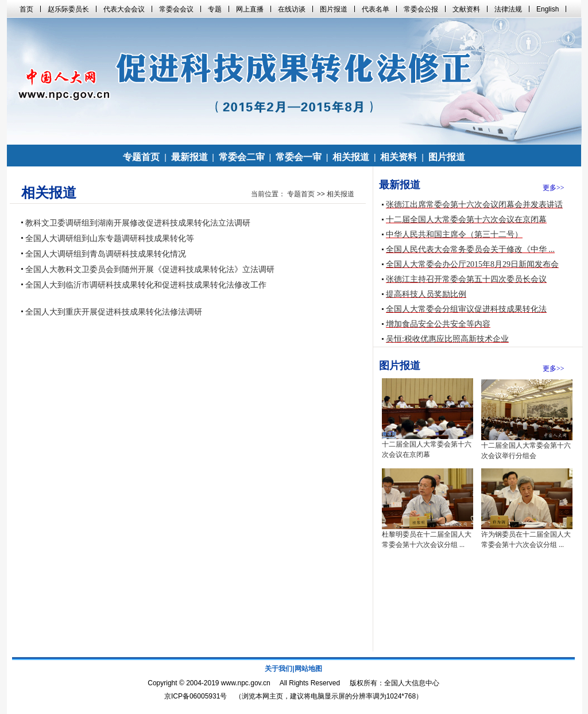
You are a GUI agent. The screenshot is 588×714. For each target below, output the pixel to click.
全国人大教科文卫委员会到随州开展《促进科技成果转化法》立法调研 (150, 269)
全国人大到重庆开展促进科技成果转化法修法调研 (114, 312)
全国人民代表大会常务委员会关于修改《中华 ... (470, 249)
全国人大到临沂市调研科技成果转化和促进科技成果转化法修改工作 (146, 285)
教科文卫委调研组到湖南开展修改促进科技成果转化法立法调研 (138, 223)
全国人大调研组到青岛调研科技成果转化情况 (106, 254)
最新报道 (189, 157)
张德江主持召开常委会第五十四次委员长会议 (466, 279)
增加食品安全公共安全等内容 (438, 324)
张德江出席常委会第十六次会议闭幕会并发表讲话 (474, 205)
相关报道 (351, 157)
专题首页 (141, 157)
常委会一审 (299, 157)
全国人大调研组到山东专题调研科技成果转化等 (110, 238)
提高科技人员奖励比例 (426, 294)
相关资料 (399, 157)
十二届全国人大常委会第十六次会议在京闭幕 (466, 220)
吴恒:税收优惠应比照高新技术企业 (447, 339)
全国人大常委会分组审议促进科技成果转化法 (466, 309)
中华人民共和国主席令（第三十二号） (454, 234)
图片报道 (447, 157)
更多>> (554, 188)
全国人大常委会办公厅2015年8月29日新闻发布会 (472, 264)
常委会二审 (242, 157)
